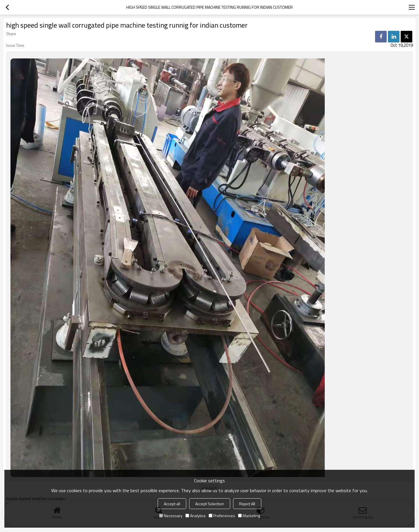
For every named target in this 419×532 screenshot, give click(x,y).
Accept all (172, 504)
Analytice (196, 516)
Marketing (249, 516)
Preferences (222, 516)
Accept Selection (210, 504)
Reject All (247, 504)
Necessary (171, 516)
